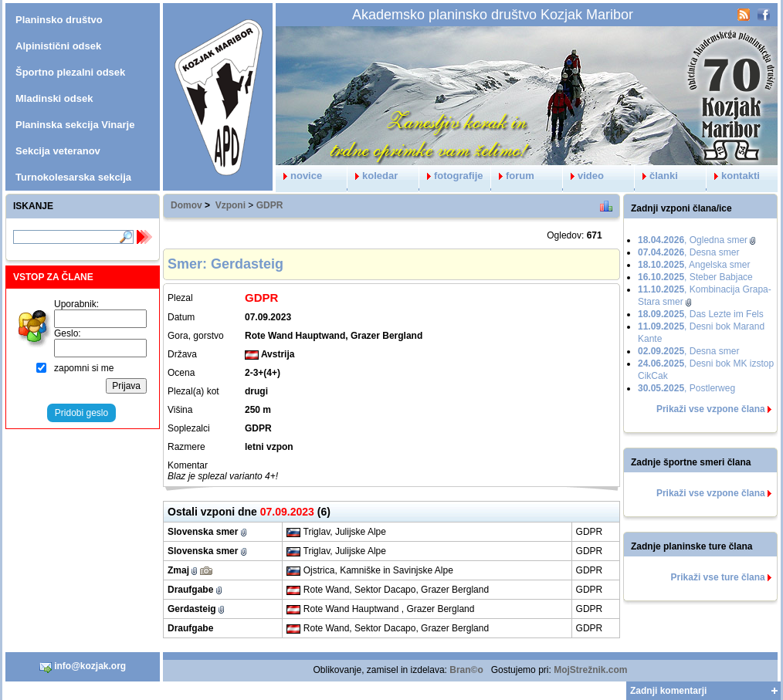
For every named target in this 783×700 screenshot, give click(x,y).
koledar (373, 176)
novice (299, 176)
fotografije (451, 176)
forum (513, 176)
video (583, 176)
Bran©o (466, 670)
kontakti (733, 176)
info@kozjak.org (83, 667)
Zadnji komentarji (668, 691)
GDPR (270, 205)
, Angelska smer (694, 265)
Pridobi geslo (81, 413)
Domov (186, 205)
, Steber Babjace (695, 277)
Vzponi (230, 205)
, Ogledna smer (693, 240)
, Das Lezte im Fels (701, 314)
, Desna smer (688, 252)
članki (656, 176)
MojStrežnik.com (590, 670)
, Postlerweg (686, 388)
